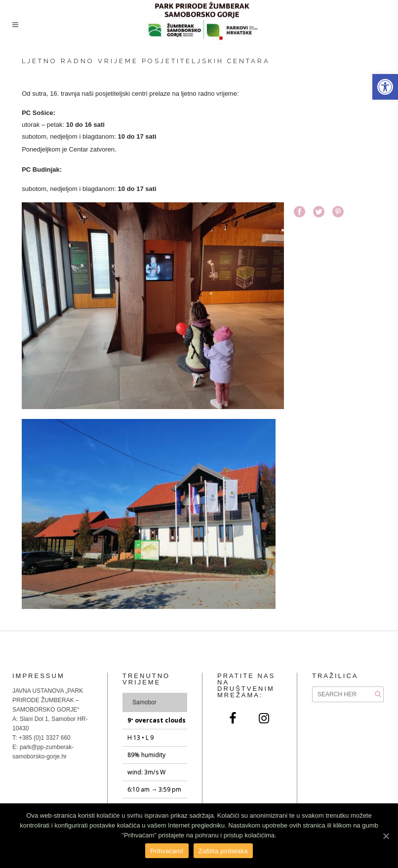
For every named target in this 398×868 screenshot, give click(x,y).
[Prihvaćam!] (386, 836)
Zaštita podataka (223, 851)
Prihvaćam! (167, 851)
